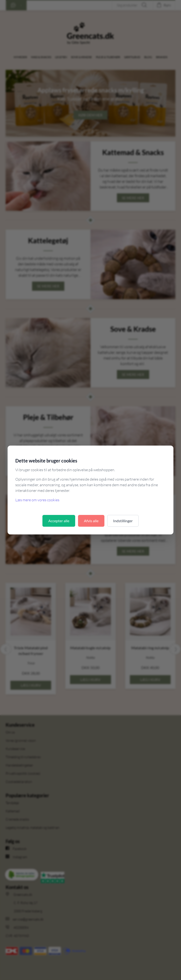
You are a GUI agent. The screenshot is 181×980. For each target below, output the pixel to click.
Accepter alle (59, 521)
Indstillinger (123, 521)
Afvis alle (91, 521)
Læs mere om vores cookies (37, 500)
